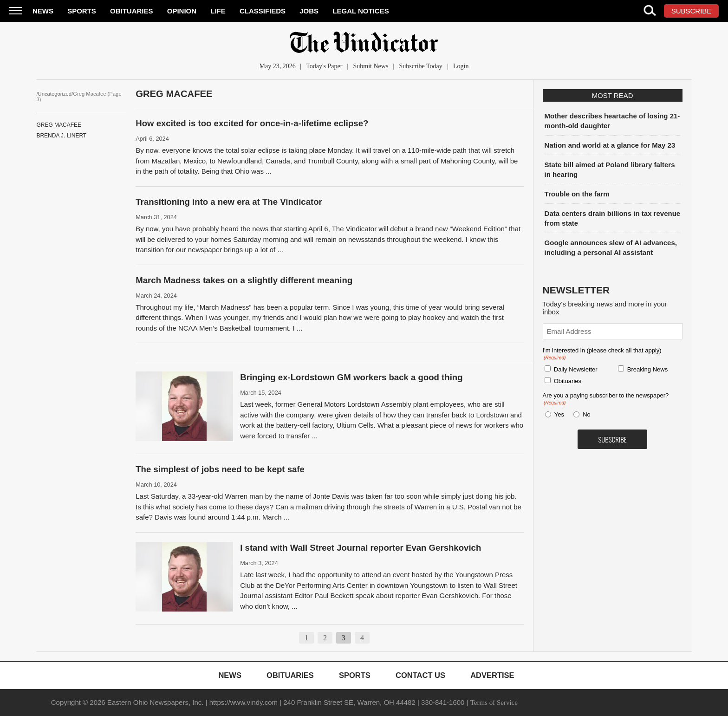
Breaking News (647, 369)
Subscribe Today (421, 66)
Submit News (371, 66)
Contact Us (420, 675)
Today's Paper (324, 66)
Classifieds (263, 11)
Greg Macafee (59, 125)
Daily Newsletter (576, 369)
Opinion (182, 11)
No (587, 414)
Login (461, 66)
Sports (82, 11)
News (43, 11)
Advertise (492, 675)
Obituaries (132, 11)
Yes (558, 414)
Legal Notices (361, 11)
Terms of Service (494, 703)
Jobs (309, 11)
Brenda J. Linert (61, 136)
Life (218, 11)
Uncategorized (55, 94)
